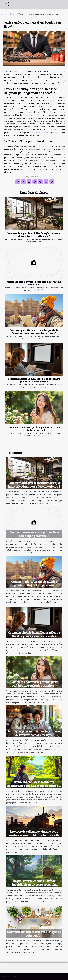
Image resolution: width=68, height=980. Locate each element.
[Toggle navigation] (6, 4)
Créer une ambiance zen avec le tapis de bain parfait (34, 934)
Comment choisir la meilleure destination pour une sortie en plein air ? (34, 786)
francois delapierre (42, 132)
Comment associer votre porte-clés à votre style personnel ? (34, 283)
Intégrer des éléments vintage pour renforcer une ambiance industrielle (34, 833)
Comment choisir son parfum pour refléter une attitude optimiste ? (34, 429)
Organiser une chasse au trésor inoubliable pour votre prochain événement (34, 884)
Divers (13, 14)
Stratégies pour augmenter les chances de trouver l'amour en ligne (34, 733)
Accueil (4, 14)
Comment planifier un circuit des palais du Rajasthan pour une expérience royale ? (34, 332)
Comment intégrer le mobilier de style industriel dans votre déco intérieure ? (34, 235)
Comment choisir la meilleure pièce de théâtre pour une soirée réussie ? (34, 380)
